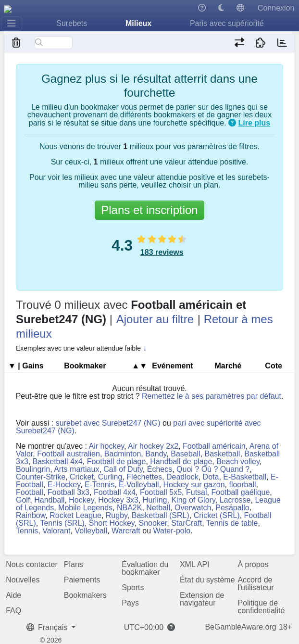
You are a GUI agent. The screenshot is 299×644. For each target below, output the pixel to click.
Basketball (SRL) (161, 515)
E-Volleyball (139, 485)
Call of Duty (123, 469)
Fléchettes (144, 477)
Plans (74, 564)
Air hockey (107, 446)
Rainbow (31, 515)
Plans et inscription (149, 210)
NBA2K (129, 508)
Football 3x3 (69, 492)
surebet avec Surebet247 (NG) (108, 423)
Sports (133, 587)
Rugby (117, 515)
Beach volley (238, 461)
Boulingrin (33, 469)
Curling (110, 477)
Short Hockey (112, 523)
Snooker (153, 523)
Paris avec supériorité (227, 23)
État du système (207, 580)
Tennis (27, 531)
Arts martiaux (76, 469)
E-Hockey (64, 485)
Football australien (69, 454)
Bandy (156, 454)
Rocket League (75, 515)
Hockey (81, 500)
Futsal (197, 492)
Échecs (160, 469)
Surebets (72, 23)
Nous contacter (32, 564)
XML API (195, 564)
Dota (211, 477)
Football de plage (117, 461)
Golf (23, 500)
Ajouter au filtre (155, 319)
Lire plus (255, 123)
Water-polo (172, 531)
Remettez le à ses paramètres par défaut (212, 396)
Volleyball (91, 531)
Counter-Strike (41, 477)
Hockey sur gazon (194, 485)
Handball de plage (181, 461)
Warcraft (126, 531)
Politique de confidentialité (261, 607)
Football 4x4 (115, 492)
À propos (253, 564)
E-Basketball (245, 477)
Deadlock (182, 477)
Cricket (82, 477)
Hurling (155, 500)
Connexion (276, 8)
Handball (49, 500)
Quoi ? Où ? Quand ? (213, 469)
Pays (130, 603)
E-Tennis (100, 485)
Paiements (82, 580)
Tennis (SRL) (62, 523)
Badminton (123, 454)
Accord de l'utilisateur (255, 584)
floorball (242, 485)
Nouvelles (23, 580)
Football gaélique (240, 492)
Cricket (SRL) (217, 515)
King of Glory (193, 500)
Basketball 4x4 (58, 461)
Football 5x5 (161, 492)
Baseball (185, 454)
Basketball (223, 454)
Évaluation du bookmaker (145, 568)
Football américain (214, 446)
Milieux (138, 23)
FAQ (13, 611)
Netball (158, 508)
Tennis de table (232, 523)
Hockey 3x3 (118, 500)
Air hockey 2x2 (153, 446)
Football (30, 492)
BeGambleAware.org (240, 627)
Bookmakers (85, 595)
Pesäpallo (232, 508)
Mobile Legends (85, 508)
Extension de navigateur (202, 599)
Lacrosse (235, 500)
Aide (13, 595)
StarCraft (187, 523)
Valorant (56, 531)
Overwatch (193, 508)
